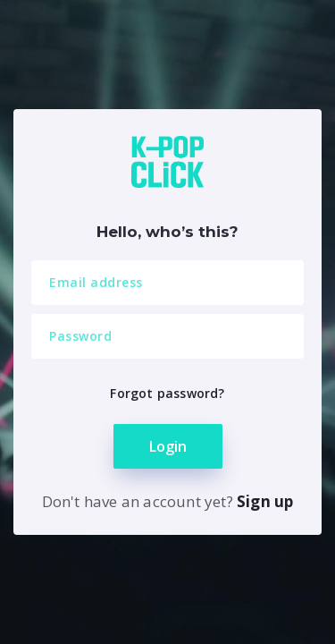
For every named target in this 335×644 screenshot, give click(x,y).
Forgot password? (167, 393)
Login (168, 446)
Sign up (265, 501)
